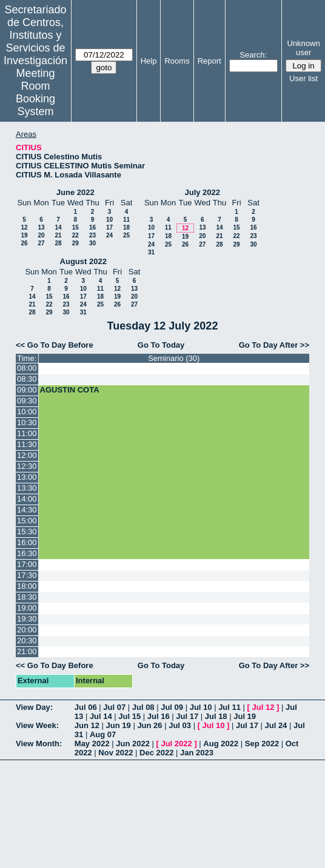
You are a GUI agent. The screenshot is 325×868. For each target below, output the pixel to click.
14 (58, 227)
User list (303, 78)
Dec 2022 (156, 753)
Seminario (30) (174, 358)
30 (92, 243)
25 (126, 235)
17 (109, 227)
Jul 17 (187, 716)
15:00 (27, 521)
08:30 (27, 379)
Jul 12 (263, 707)
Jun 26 (149, 725)
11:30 (27, 444)
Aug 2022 (221, 744)
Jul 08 (143, 707)
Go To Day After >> (274, 345)
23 (92, 235)
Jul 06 (86, 707)
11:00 (27, 433)
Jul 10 (201, 707)
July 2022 (202, 192)
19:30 (27, 619)
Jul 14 (101, 716)
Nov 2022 (116, 753)
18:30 (27, 597)
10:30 (27, 422)
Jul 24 (276, 725)
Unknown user (303, 48)
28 (58, 243)
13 (41, 227)
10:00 (27, 412)
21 (58, 235)
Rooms (177, 61)
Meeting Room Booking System (35, 92)
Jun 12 (87, 725)
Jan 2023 (197, 753)
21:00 (27, 651)
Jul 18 (216, 716)
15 (75, 227)
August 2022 (83, 261)
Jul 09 (172, 707)
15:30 (27, 532)
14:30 (27, 510)
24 (109, 235)
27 (41, 243)
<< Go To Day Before (55, 345)
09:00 (27, 390)
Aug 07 (103, 734)
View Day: (34, 707)
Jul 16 (159, 716)
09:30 (27, 401)
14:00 (27, 499)
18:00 (27, 586)
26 (24, 243)
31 (151, 252)
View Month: (39, 744)
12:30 (27, 466)
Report (209, 61)
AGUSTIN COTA (70, 390)
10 (109, 220)
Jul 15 (129, 716)
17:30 (27, 575)
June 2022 (75, 192)
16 (92, 227)
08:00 (27, 368)
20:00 (27, 630)
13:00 (27, 477)
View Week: (37, 725)
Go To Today (161, 345)
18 (126, 227)
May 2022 (92, 744)
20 (41, 235)
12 (24, 227)
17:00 (27, 564)
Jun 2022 (133, 744)
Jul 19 (245, 716)
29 (75, 243)
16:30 (27, 553)
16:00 (27, 542)
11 (126, 220)
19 (24, 235)
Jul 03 (180, 725)
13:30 (27, 488)
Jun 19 (119, 725)
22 (75, 235)
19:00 (27, 608)
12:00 (27, 455)
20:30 (27, 641)
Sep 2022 (262, 744)
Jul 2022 (176, 744)
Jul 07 (114, 707)
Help (149, 61)
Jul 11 (230, 707)
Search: (253, 55)
